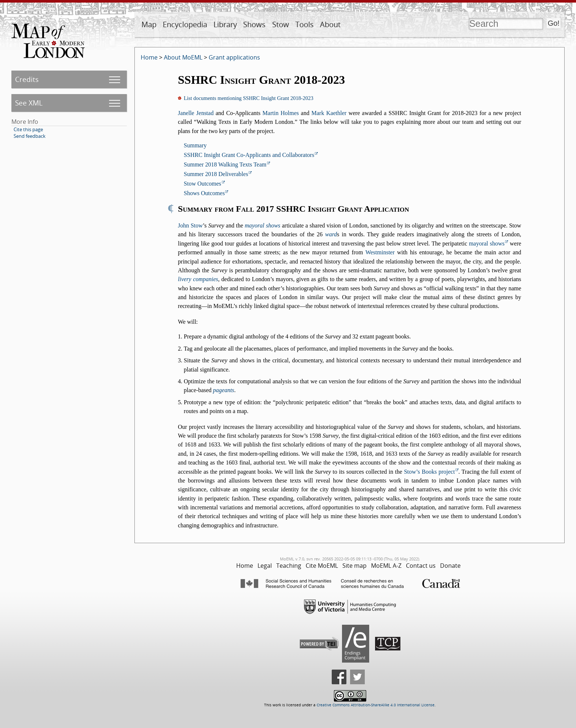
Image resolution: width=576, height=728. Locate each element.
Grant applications (234, 57)
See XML (29, 103)
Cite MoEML (322, 566)
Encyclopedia (185, 24)
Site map (354, 566)
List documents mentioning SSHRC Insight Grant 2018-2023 (249, 98)
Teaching (289, 566)
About (330, 24)
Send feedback (30, 136)
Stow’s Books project (429, 472)
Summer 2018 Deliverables (216, 174)
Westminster (380, 252)
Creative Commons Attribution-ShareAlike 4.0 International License (376, 705)
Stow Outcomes (202, 184)
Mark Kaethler (329, 113)
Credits (27, 79)
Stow (281, 24)
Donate (450, 566)
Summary (195, 145)
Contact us (421, 566)
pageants (224, 390)
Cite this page (28, 129)
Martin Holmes (281, 113)
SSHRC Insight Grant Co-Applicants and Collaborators (249, 155)
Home (149, 57)
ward (331, 234)
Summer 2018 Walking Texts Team (225, 164)
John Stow (190, 225)
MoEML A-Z (386, 566)
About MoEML (183, 57)
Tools (305, 24)
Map (149, 24)
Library (225, 24)
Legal (265, 566)
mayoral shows (262, 225)
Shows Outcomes (204, 193)
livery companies (198, 279)
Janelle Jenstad (196, 113)
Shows (254, 24)
